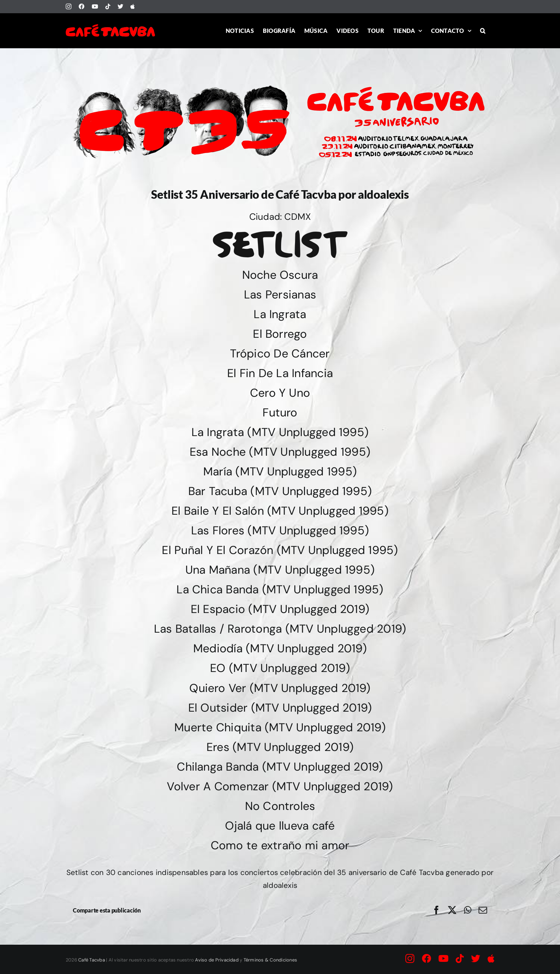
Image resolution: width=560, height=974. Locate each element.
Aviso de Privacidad (217, 960)
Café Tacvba (92, 960)
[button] (483, 31)
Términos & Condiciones (270, 960)
